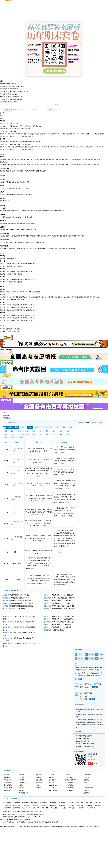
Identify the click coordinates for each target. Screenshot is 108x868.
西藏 (21, 97)
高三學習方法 (53, 790)
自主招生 (3, 171)
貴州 (15, 97)
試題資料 (38, 775)
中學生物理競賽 (12, 258)
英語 (20, 126)
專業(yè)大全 (86, 668)
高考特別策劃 (87, 775)
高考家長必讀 (8, 785)
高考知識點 (96, 673)
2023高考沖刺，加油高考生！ (85, 741)
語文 (11, 126)
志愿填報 (3, 227)
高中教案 (3, 313)
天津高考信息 (79, 705)
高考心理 (25, 195)
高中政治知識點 (69, 790)
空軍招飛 (33, 171)
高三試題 (3, 282)
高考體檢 (32, 236)
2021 (20, 137)
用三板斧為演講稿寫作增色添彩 (21, 601)
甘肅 (12, 99)
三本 (95, 670)
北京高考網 (7, 803)
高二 (14, 124)
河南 (10, 94)
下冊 (15, 131)
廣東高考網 (25, 803)
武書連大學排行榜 (21, 217)
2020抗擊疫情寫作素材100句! (20, 598)
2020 (23, 137)
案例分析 (14, 230)
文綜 (40, 126)
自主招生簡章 (15, 211)
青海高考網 (36, 808)
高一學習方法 (53, 780)
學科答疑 (3, 198)
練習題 (28, 129)
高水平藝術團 (18, 171)
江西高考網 (44, 805)
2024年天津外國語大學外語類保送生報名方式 (89, 720)
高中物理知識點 (69, 785)
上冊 (11, 131)
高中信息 (3, 256)
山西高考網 (89, 805)
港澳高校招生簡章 (52, 249)
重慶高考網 (16, 805)
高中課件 (3, 302)
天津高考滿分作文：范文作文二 (62, 625)
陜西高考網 (89, 803)
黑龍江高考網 (26, 808)
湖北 (12, 94)
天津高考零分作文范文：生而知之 (63, 598)
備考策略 (3, 195)
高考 (4, 817)
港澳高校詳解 (71, 249)
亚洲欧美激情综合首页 (32, 827)
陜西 (10, 99)
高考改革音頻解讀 (19, 236)
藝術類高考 (84, 670)
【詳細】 (46, 451)
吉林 (12, 89)
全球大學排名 (31, 217)
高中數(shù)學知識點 (70, 780)
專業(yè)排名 (4, 223)
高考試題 (3, 289)
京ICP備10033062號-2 (9, 812)
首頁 (1, 116)
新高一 (2, 258)
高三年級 (3, 277)
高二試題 (3, 274)
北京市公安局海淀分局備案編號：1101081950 (28, 812)
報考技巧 (8, 230)
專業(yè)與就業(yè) (21, 223)
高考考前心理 (8, 788)
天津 (12, 86)
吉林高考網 (80, 805)
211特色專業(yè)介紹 (31, 230)
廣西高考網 (98, 805)
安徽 (18, 91)
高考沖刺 (3, 329)
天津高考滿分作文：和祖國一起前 (63, 622)
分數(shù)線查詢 (67, 236)
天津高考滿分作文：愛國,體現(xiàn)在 (64, 619)
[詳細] (67, 546)
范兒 (15, 552)
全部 (7, 124)
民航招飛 (44, 171)
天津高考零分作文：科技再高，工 (63, 601)
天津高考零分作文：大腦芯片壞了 (63, 603)
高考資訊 (3, 154)
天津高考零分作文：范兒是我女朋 (63, 609)
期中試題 (18, 129)
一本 (89, 670)
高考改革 (11, 236)
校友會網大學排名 (11, 217)
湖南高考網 (98, 803)
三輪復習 (89, 673)
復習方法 (3, 179)
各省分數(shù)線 (24, 793)
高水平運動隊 (26, 171)
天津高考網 (6, 415)
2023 (14, 137)
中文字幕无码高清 (20, 827)
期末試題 (12, 129)
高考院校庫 (79, 668)
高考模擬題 (82, 675)
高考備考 (3, 176)
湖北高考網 (62, 803)
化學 (34, 126)
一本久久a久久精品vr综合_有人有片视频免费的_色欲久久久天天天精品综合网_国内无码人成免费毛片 (29, 822)
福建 (21, 91)
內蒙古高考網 (91, 808)
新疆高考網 (16, 808)
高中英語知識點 (69, 783)
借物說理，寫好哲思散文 (18, 609)
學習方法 (3, 264)
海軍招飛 (38, 171)
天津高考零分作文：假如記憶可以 (63, 606)
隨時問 (2, 118)
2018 (29, 137)
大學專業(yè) (4, 221)
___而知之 (17, 579)
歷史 (22, 126)
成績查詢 (54, 236)
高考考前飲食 (8, 790)
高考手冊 (75, 236)
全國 (7, 84)
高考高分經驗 (8, 780)
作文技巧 (6, 595)
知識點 (2, 186)
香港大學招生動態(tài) (19, 249)
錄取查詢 (60, 236)
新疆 (21, 99)
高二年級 (3, 269)
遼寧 (10, 89)
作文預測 (48, 630)
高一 (11, 124)
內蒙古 (22, 86)
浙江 (15, 91)
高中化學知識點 (69, 788)
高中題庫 (3, 121)
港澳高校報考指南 (42, 249)
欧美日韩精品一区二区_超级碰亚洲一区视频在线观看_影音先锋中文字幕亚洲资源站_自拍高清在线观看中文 (69, 827)
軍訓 (6, 258)
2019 (26, 137)
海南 (15, 102)
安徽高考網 (25, 805)
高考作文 (3, 294)
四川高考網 (71, 803)
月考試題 (23, 129)
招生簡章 (3, 208)
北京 (10, 84)
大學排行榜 (93, 668)
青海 (15, 99)
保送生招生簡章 (23, 211)
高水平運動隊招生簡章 (57, 211)
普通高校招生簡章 (5, 211)
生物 (28, 126)
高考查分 (19, 329)
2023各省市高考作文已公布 (84, 736)
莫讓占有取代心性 (58, 630)
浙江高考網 (53, 803)
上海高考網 (16, 803)
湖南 (15, 94)
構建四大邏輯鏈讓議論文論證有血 (21, 606)
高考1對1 (3, 113)
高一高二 (3, 253)
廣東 (16, 84)
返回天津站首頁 (99, 423)
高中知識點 (68, 775)
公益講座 (78, 732)
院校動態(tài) (4, 162)
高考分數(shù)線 (5, 332)
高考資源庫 (78, 679)
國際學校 (3, 325)
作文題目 (3, 297)
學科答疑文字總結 (5, 201)
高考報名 (27, 236)
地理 (25, 126)
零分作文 (23, 300)
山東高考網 (35, 803)
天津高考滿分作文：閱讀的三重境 (63, 616)
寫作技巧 (14, 195)
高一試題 (3, 266)
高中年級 (52, 775)
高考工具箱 (78, 649)
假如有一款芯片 (17, 563)
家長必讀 (19, 195)
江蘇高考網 (44, 803)
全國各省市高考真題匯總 (83, 739)
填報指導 (3, 230)
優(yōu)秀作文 (16, 300)
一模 (100, 673)
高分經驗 (8, 195)
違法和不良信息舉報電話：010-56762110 (14, 814)
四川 (12, 97)
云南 (18, 97)
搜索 (50, 110)
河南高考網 (81, 808)
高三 (17, 124)
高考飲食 (30, 195)
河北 (15, 86)
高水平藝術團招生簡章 (44, 211)
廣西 (12, 102)
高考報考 (3, 206)
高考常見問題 (82, 236)
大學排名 (3, 215)
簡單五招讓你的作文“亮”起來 (20, 595)
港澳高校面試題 (62, 249)
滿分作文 (9, 300)
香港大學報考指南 (31, 249)
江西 (24, 91)
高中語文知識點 (69, 777)
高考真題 (8, 329)
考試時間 (49, 236)
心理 (85, 673)
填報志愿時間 (20, 230)
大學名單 (101, 654)
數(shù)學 (15, 126)
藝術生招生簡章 (33, 211)
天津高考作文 (7, 418)
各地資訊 (3, 157)
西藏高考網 (54, 808)
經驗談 (2, 192)
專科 (98, 670)
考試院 (80, 654)
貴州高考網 (72, 808)
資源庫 (2, 287)
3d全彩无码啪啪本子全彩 (7, 827)
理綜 (37, 126)
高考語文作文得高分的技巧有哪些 (21, 603)
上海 (13, 84)
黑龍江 (16, 89)
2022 (17, 137)
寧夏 (18, 99)
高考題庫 (3, 139)
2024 (11, 137)
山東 (27, 91)
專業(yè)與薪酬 (30, 223)
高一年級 (3, 261)
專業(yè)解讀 (11, 223)
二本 (92, 670)
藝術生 (12, 171)
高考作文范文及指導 (11, 591)
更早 (31, 137)
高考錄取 (18, 332)
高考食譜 (81, 673)
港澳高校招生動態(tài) (6, 249)
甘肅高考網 (45, 808)
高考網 (6, 798)
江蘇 (12, 91)
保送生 (7, 171)
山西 (18, 86)
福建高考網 (7, 805)
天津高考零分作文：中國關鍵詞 (62, 595)
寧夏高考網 (62, 805)
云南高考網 (7, 808)
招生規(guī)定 (4, 236)
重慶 (10, 97)
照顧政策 (38, 236)
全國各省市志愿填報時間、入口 (85, 746)
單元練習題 (39, 783)
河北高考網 (63, 808)
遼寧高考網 (35, 805)
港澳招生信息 (4, 246)
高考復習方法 (8, 777)
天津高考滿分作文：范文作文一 (62, 627)
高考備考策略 (8, 783)
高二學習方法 (53, 785)
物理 (31, 126)
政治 (21, 182)
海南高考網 (53, 805)
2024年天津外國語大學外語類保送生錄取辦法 (89, 722)
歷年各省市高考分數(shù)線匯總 (85, 744)
